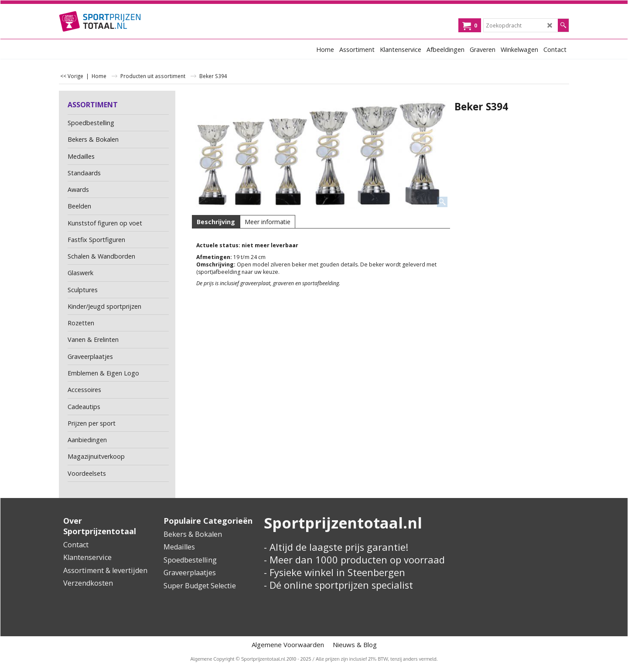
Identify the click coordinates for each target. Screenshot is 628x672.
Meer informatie (268, 222)
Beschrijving (216, 222)
